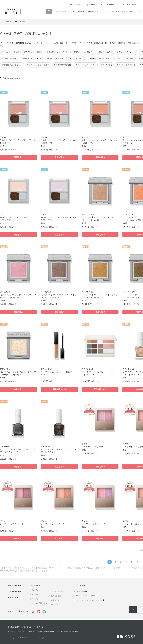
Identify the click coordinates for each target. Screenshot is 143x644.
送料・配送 (34, 599)
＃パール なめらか (9, 58)
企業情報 (76, 5)
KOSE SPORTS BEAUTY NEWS (85, 596)
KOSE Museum (79, 591)
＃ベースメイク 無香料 (56, 58)
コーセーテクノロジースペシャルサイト (88, 600)
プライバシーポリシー (46, 632)
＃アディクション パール (124, 58)
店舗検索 (92, 5)
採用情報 (21, 632)
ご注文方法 (34, 590)
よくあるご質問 (129, 5)
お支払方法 (34, 594)
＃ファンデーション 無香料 (38, 65)
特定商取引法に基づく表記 (68, 632)
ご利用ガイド (35, 586)
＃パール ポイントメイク (32, 58)
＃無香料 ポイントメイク (57, 52)
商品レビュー (56, 600)
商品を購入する (59, 389)
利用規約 (31, 632)
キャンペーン (13, 598)
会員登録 (54, 605)
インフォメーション (109, 5)
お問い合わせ (27, 627)
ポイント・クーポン (58, 591)
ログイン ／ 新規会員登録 (122, 11)
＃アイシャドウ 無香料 (33, 52)
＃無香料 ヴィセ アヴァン (98, 58)
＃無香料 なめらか (105, 52)
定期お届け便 (56, 596)
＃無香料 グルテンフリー (12, 65)
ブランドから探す (79, 11)
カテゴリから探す (61, 11)
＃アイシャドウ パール (126, 52)
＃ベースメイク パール (126, 65)
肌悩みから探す (94, 11)
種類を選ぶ (18, 157)
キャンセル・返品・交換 (38, 603)
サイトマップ (39, 627)
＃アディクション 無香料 (82, 52)
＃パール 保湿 (106, 65)
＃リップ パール (76, 58)
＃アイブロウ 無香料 (62, 65)
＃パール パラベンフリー (86, 65)
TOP (7, 22)
